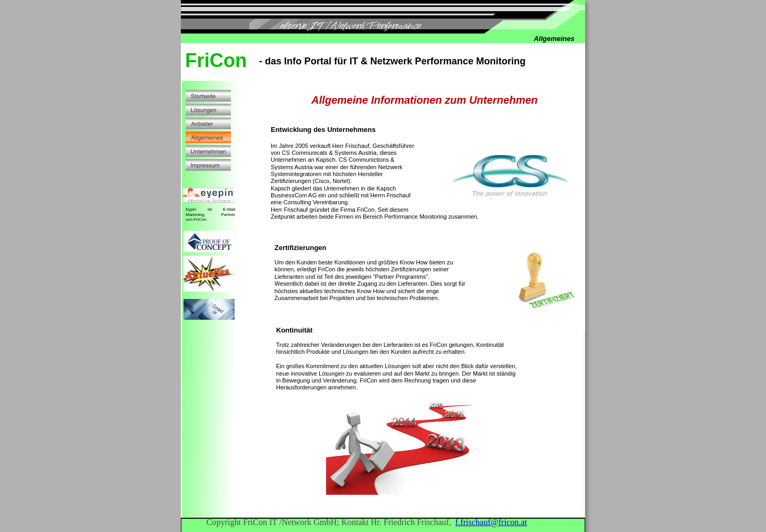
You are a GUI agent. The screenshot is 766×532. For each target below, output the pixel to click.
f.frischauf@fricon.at (491, 522)
